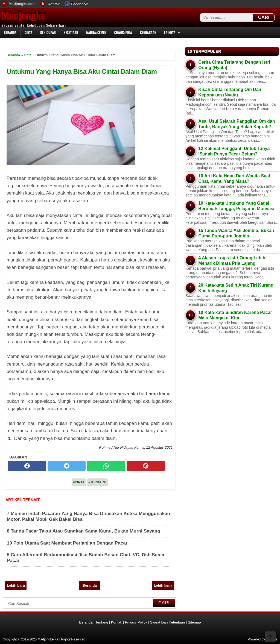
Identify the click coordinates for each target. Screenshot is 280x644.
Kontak (54, 4)
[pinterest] (146, 466)
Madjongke (23, 16)
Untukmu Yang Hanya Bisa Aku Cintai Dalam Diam (82, 71)
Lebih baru (16, 585)
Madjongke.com (22, 4)
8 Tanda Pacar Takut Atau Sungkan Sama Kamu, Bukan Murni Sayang (84, 531)
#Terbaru (97, 482)
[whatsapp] (106, 466)
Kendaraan (148, 32)
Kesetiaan (71, 32)
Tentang (102, 622)
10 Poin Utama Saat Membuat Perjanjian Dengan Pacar (67, 543)
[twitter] (67, 466)
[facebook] (27, 466)
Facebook (79, 4)
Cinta (28, 32)
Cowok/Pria (123, 32)
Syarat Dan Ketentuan (167, 622)
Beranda (10, 32)
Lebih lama (163, 585)
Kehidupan (48, 32)
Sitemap (194, 622)
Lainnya (170, 32)
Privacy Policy (136, 622)
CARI (264, 17)
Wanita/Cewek (96, 32)
